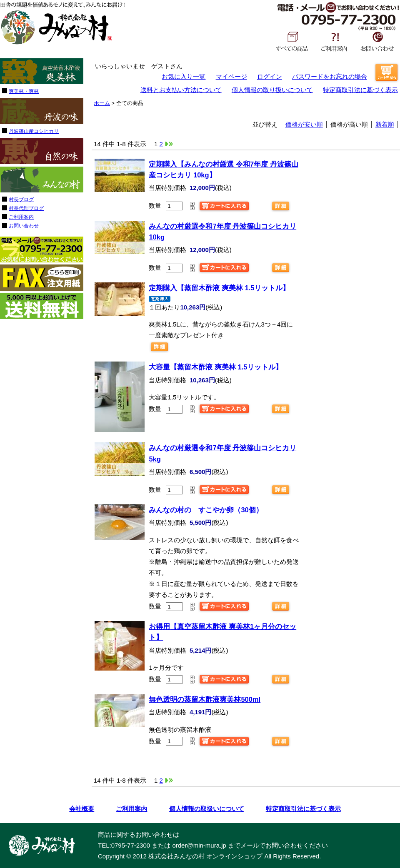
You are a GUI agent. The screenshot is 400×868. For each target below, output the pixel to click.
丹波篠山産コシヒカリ (34, 131)
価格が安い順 (304, 124)
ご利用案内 (334, 41)
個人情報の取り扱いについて (272, 90)
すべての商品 (292, 41)
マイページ (231, 76)
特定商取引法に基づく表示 (360, 90)
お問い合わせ (377, 41)
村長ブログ (21, 200)
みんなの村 (56, 27)
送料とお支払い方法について (181, 90)
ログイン (270, 76)
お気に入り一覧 (184, 76)
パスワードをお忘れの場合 (330, 76)
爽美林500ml (205, 699)
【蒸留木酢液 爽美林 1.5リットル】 (219, 288)
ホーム (102, 103)
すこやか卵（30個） (206, 510)
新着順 (385, 124)
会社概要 (82, 809)
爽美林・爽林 (24, 91)
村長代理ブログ (26, 208)
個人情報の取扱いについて (207, 809)
